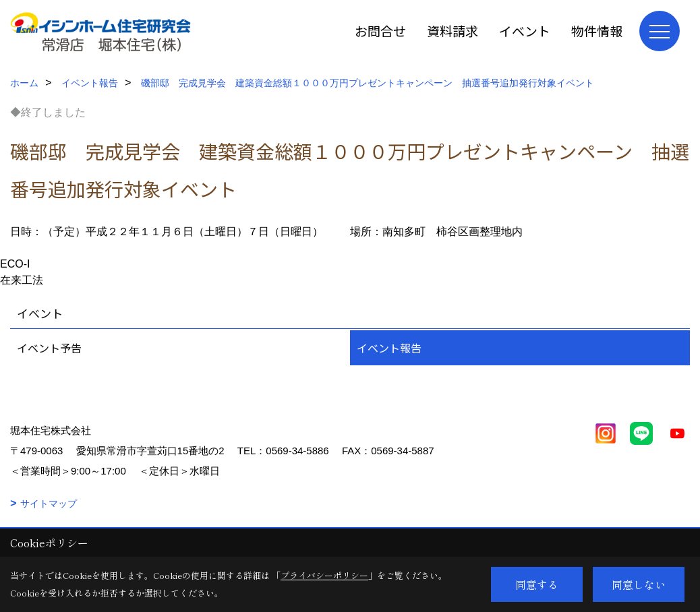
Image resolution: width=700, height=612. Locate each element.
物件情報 (597, 31)
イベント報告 (389, 348)
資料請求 (453, 31)
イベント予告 (49, 348)
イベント (525, 31)
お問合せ (380, 31)
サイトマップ (49, 503)
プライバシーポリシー (324, 575)
